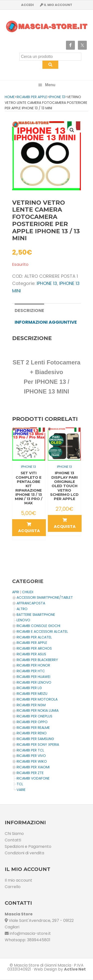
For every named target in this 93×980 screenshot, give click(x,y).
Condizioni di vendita (24, 853)
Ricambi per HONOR (33, 665)
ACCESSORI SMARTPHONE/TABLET (45, 597)
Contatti (13, 840)
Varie (21, 790)
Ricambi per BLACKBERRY (37, 660)
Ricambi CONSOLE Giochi (38, 626)
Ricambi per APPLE (32, 97)
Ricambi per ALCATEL (34, 637)
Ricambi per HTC (31, 671)
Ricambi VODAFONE (33, 778)
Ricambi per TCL (30, 750)
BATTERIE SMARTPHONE (36, 615)
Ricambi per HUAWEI (33, 677)
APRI (16, 592)
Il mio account (18, 880)
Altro (22, 609)
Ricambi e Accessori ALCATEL (42, 631)
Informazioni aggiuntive (46, 322)
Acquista (29, 528)
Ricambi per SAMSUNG (35, 739)
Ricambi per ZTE (30, 773)
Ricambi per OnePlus (34, 716)
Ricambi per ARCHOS (34, 648)
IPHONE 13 (57, 97)
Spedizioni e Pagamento (28, 846)
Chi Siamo (14, 834)
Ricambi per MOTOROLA (37, 699)
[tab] (29, 310)
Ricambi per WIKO (32, 761)
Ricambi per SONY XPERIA (38, 745)
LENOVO (23, 620)
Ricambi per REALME (33, 728)
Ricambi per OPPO (32, 722)
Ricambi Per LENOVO (34, 682)
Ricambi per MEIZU (32, 694)
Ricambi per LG (29, 688)
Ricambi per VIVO (31, 756)
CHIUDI (28, 592)
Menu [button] (50, 85)
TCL (20, 784)
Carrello (13, 887)
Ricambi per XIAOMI (33, 767)
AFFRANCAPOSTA (31, 603)
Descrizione (29, 310)
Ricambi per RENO (32, 733)
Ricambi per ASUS (31, 654)
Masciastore (47, 26)
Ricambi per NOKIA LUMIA (38, 710)
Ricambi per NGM (31, 705)
